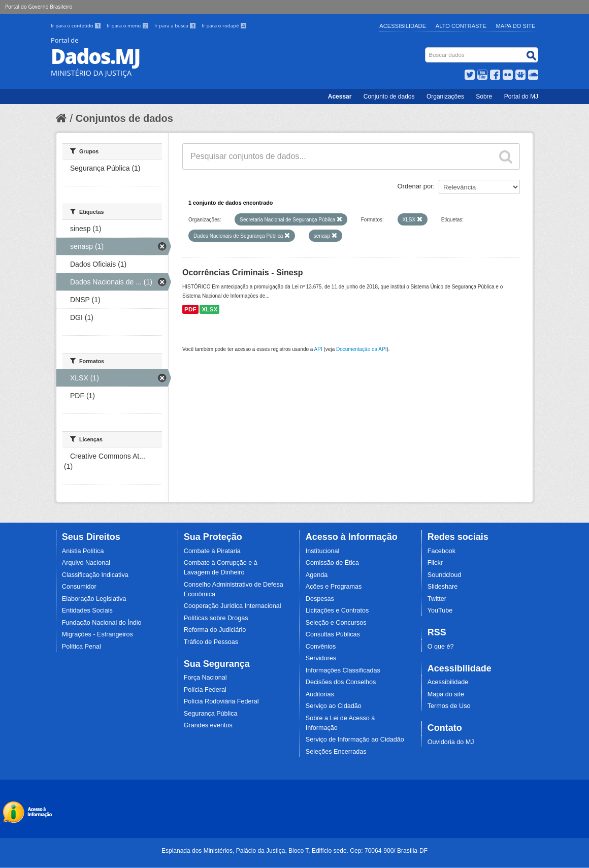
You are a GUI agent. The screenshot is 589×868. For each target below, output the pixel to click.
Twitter (437, 599)
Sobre (484, 97)
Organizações (445, 97)
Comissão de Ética (332, 563)
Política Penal (81, 647)
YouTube (440, 610)
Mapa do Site (516, 26)
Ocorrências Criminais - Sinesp (242, 272)
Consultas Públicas (333, 634)
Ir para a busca (176, 26)
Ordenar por (415, 186)
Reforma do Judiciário (215, 630)
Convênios (321, 647)
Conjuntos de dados (124, 118)
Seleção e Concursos (336, 623)
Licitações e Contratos (337, 610)
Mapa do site (446, 694)
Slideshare (443, 587)
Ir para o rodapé (224, 26)
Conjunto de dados (389, 97)
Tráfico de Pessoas (211, 642)
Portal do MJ (521, 97)
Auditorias (320, 694)
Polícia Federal (205, 690)
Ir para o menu (128, 26)
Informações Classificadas (343, 670)
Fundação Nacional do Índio (102, 623)
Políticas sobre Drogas (216, 618)
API (318, 349)
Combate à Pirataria (212, 551)
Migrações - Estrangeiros (97, 634)
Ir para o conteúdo (77, 26)
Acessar (340, 97)
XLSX (209, 309)
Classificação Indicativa (95, 575)
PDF (190, 309)
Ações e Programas (334, 587)
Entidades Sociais (87, 610)
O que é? (441, 647)
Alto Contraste (461, 26)
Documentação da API (362, 349)
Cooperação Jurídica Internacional (233, 606)
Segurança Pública (211, 714)
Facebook (441, 551)
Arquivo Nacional (86, 563)
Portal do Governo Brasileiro (39, 7)
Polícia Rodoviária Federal (221, 701)
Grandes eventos (208, 725)
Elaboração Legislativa (94, 599)
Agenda (317, 575)
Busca (426, 50)
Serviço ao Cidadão (334, 706)
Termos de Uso (449, 706)
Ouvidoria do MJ (451, 742)
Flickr (435, 563)
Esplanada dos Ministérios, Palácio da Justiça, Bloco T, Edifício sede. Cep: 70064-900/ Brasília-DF (294, 851)
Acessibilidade (403, 26)
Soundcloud (445, 575)
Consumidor (79, 587)
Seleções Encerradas (336, 752)
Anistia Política (83, 551)
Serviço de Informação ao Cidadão (355, 740)
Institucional (323, 551)
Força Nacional (205, 678)
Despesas (320, 599)
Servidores (321, 658)
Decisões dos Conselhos (341, 682)
